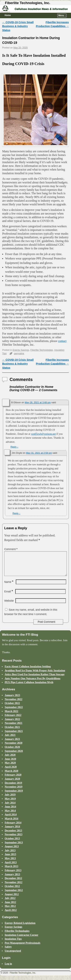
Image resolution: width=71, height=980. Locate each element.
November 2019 (13, 791)
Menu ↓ (62, 15)
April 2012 (11, 914)
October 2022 (12, 707)
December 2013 (13, 835)
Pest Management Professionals (22, 947)
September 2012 (14, 895)
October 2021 (12, 731)
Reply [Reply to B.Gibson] (14, 447)
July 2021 (10, 739)
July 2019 (10, 799)
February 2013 (13, 875)
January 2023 (12, 700)
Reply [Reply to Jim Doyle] (16, 513)
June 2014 (10, 811)
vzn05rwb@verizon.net (43, 434)
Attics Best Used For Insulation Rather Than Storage (34, 679)
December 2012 (13, 883)
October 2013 (12, 843)
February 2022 (13, 719)
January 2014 (12, 831)
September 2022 (14, 712)
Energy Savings (21, 350)
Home (8, 15)
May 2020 (10, 767)
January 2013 (12, 879)
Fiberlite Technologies (42, 350)
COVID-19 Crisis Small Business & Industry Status (18, 26)
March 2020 (11, 775)
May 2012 (10, 910)
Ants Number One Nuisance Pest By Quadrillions (32, 683)
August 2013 (12, 851)
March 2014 (11, 823)
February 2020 (13, 779)
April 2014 (11, 819)
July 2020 (10, 759)
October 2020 (12, 751)
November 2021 (13, 727)
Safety (8, 951)
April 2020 (11, 771)
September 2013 (14, 847)
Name (9, 586)
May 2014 (10, 815)
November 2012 (13, 887)
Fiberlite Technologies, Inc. (28, 3)
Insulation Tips (13, 943)
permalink (19, 353)
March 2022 (11, 716)
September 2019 (14, 795)
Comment (11, 549)
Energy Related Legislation (20, 927)
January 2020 (12, 783)
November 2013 (13, 839)
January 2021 (12, 743)
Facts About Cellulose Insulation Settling (28, 671)
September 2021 (14, 735)
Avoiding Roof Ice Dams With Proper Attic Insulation (35, 675)
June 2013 (10, 859)
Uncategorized (13, 955)
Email (9, 596)
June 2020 (10, 763)
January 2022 (12, 723)
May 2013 (10, 863)
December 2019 (13, 787)
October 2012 (12, 891)
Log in (8, 968)
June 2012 (10, 907)
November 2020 (13, 747)
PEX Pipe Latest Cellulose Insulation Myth (29, 687)
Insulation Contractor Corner (21, 939)
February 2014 (13, 827)
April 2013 (11, 867)
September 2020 (14, 755)
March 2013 (11, 871)
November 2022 (13, 704)
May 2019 (10, 803)
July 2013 (10, 855)
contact (62, 341)
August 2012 (12, 899)
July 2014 (10, 807)
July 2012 (10, 902)
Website (9, 605)
